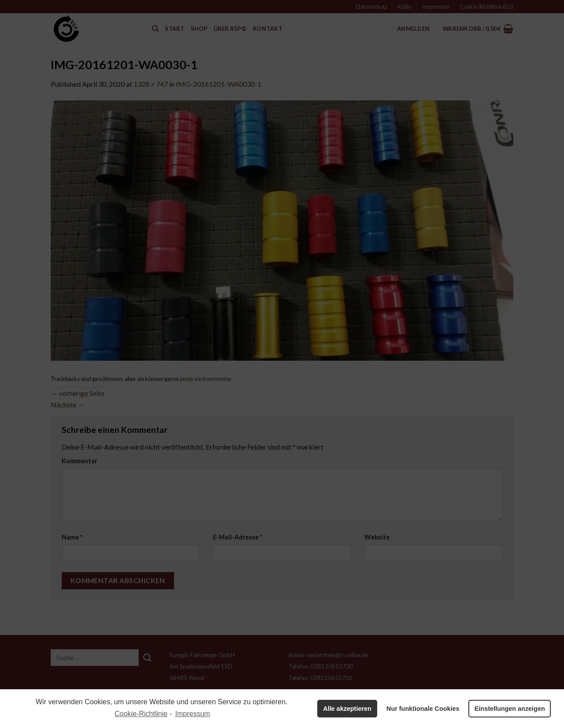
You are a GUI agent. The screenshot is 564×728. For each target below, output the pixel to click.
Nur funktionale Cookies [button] (423, 709)
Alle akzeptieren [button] (347, 709)
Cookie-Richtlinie (141, 714)
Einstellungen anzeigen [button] (510, 709)
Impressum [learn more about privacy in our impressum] (193, 714)
